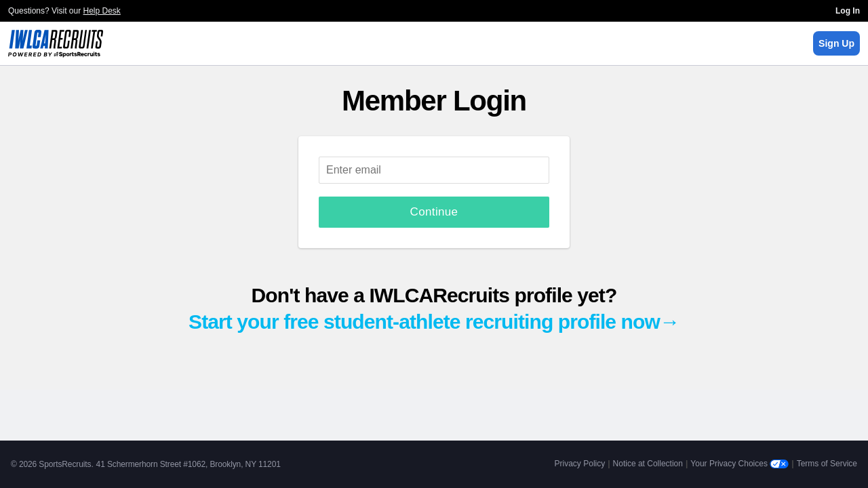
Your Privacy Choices (739, 464)
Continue (434, 212)
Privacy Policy (580, 464)
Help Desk (102, 11)
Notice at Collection (648, 464)
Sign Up (836, 43)
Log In (848, 11)
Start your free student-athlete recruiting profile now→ (434, 322)
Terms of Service (827, 464)
